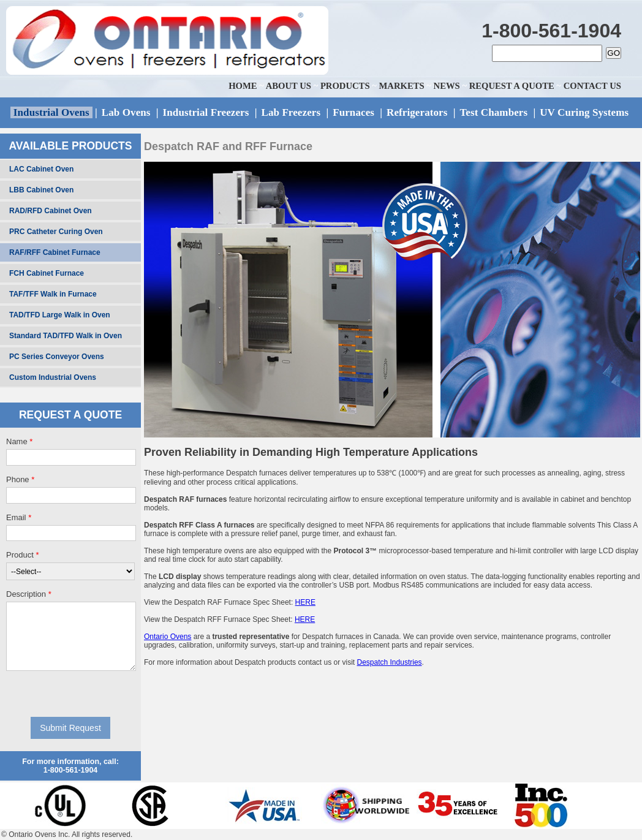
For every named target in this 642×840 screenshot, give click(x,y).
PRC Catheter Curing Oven (56, 232)
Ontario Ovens (168, 637)
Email (19, 517)
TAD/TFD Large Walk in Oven (60, 315)
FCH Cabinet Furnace (47, 273)
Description (29, 594)
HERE (305, 602)
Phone (20, 479)
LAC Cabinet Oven (41, 169)
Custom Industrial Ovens (53, 377)
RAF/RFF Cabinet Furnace (55, 252)
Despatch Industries (390, 662)
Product (22, 555)
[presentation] (71, 694)
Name (19, 441)
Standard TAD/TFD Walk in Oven (66, 336)
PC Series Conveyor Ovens (57, 357)
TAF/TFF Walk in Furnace (53, 294)
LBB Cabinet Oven (41, 190)
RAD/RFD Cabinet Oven (51, 211)
